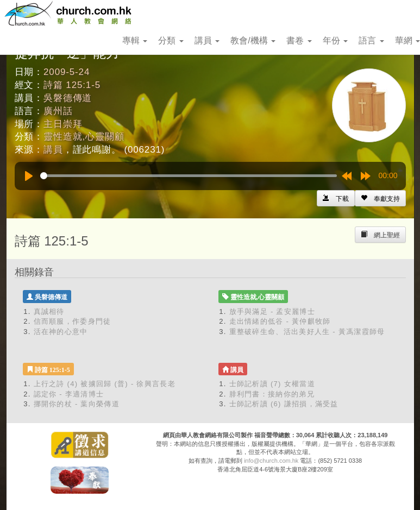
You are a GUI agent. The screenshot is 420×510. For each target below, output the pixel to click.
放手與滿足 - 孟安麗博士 (272, 311)
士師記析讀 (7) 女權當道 (272, 384)
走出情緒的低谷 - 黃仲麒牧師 (280, 321)
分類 (171, 40)
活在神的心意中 (61, 332)
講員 (207, 40)
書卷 (299, 40)
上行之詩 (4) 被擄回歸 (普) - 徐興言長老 (105, 384)
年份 (335, 40)
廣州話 (58, 111)
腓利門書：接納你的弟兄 (272, 394)
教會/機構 (253, 40)
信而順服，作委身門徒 (73, 321)
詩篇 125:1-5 (72, 85)
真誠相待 (49, 311)
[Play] (29, 176)
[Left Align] (380, 198)
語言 (371, 40)
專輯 (135, 40)
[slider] (189, 176)
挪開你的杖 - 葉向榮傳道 (77, 404)
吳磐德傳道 (68, 98)
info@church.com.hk (271, 461)
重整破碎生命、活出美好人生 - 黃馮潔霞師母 (307, 332)
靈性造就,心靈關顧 (84, 137)
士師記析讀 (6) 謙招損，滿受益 (284, 404)
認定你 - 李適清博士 (69, 394)
